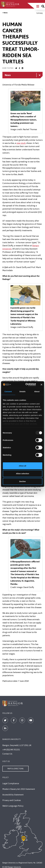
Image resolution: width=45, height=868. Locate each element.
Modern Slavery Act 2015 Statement (19, 789)
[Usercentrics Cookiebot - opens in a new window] (27, 385)
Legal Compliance (11, 783)
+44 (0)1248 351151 (11, 750)
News (6, 13)
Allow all (22, 466)
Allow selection (22, 474)
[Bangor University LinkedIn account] (22, 68)
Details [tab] (23, 391)
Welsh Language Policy (13, 806)
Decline (22, 481)
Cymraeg (39, 13)
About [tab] (37, 391)
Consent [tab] (8, 391)
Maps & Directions (15, 769)
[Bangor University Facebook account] (19, 68)
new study (21, 143)
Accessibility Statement (13, 795)
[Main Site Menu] (38, 6)
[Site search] (43, 6)
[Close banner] (41, 385)
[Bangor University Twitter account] (16, 68)
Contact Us (7, 754)
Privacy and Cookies (12, 800)
